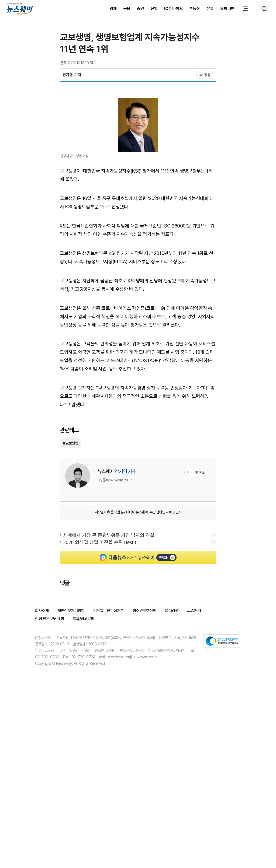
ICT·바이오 (174, 9)
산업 (154, 9)
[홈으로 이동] (20, 8)
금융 (127, 9)
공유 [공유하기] (205, 75)
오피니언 (227, 9)
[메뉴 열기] (245, 9)
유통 (210, 9)
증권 (141, 9)
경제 (113, 9)
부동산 (195, 9)
